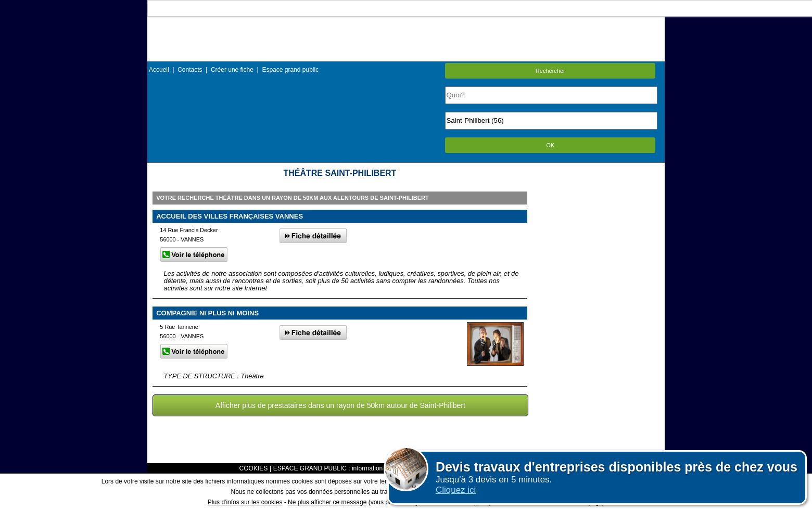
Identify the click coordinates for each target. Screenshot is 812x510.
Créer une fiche (232, 70)
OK (550, 145)
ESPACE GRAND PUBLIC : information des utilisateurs (350, 468)
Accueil (159, 70)
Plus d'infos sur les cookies (245, 502)
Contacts (190, 70)
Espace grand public (290, 70)
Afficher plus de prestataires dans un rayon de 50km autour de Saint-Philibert (340, 405)
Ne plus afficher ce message (327, 502)
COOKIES (254, 468)
